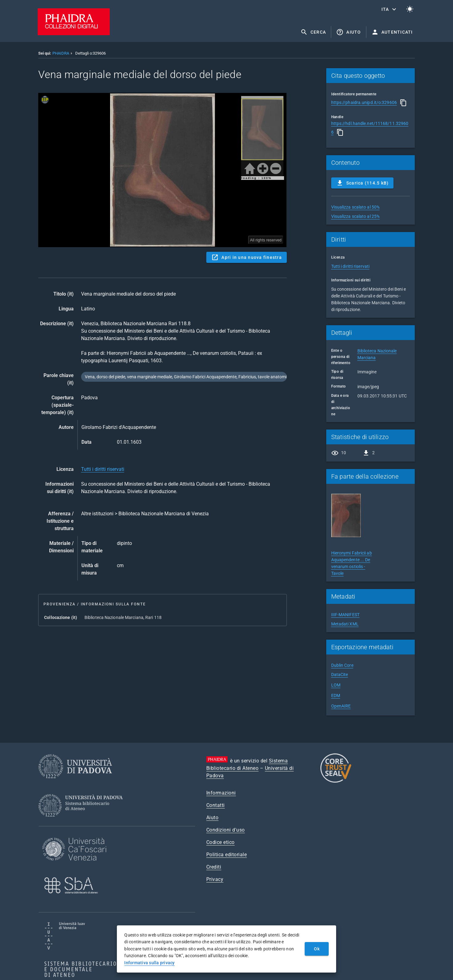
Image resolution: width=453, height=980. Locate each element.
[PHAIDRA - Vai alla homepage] (74, 33)
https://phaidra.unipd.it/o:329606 (364, 102)
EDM (336, 696)
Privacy (215, 879)
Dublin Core (342, 665)
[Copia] (403, 103)
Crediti (214, 867)
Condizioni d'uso (226, 830)
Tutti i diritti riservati (103, 469)
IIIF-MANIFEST (345, 615)
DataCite (340, 675)
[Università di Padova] (75, 783)
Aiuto (212, 818)
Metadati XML (345, 624)
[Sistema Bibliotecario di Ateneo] (83, 822)
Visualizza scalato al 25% (356, 216)
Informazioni (221, 793)
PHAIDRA (61, 53)
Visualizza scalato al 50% (356, 207)
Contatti (216, 805)
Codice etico (220, 842)
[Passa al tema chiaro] (410, 9)
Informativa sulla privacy (149, 963)
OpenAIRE (341, 706)
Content (162, 170)
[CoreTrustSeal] (336, 782)
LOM (336, 685)
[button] (389, 9)
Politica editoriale (227, 855)
